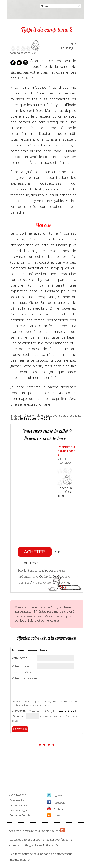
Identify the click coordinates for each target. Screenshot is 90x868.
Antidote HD (50, 845)
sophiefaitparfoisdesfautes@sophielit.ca (39, 616)
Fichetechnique (68, 46)
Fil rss (57, 816)
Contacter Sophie (20, 815)
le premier (24, 78)
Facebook (59, 802)
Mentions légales (19, 810)
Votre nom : (19, 658)
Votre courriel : (21, 666)
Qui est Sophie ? (19, 805)
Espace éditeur (18, 800)
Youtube (58, 809)
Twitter (58, 796)
